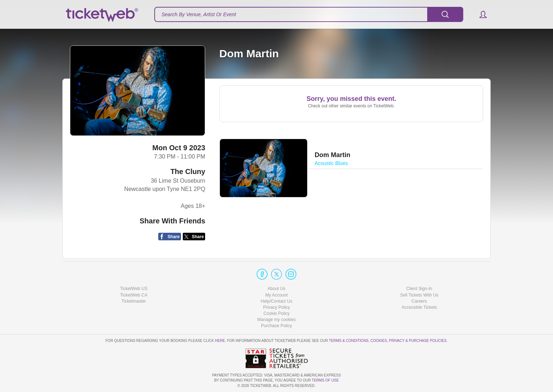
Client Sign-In (419, 289)
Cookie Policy (277, 313)
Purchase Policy (276, 326)
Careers (419, 301)
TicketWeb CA (134, 295)
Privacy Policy (277, 307)
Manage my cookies (277, 320)
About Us (276, 289)
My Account (276, 295)
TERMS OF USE (325, 380)
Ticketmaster (134, 301)
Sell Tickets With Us (419, 295)
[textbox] (309, 14)
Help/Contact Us (276, 301)
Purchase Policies (428, 341)
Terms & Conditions (349, 341)
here (220, 341)
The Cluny (188, 171)
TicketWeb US (134, 289)
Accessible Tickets (419, 307)
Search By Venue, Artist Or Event (199, 14)
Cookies (379, 341)
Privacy (397, 341)
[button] (480, 14)
